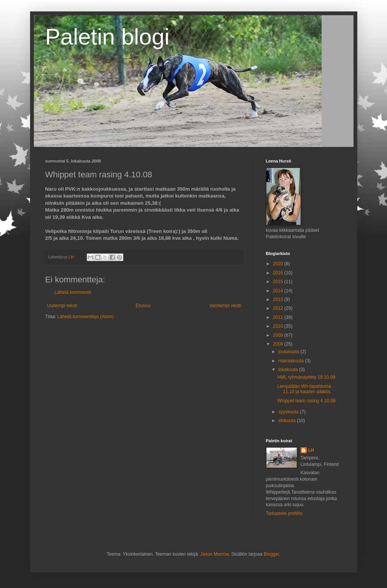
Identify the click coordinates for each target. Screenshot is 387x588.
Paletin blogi (107, 37)
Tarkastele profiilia (284, 513)
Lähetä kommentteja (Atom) (86, 317)
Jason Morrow (214, 554)
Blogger (272, 554)
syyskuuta (289, 412)
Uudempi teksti (62, 306)
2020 (279, 264)
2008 (279, 344)
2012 (279, 308)
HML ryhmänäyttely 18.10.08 (306, 377)
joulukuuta (289, 352)
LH (311, 450)
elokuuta (287, 421)
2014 (279, 291)
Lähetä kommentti (73, 292)
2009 (279, 335)
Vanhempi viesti (225, 306)
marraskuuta (291, 361)
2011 (279, 317)
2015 (279, 282)
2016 (279, 273)
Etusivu (143, 306)
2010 (279, 326)
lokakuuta (289, 370)
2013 (279, 300)
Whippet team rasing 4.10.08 (306, 401)
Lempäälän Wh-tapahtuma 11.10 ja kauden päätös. (304, 389)
